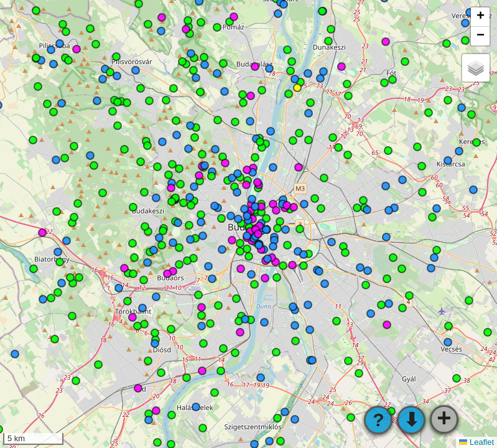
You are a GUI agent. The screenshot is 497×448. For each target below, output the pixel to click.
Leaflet (476, 442)
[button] (480, 17)
